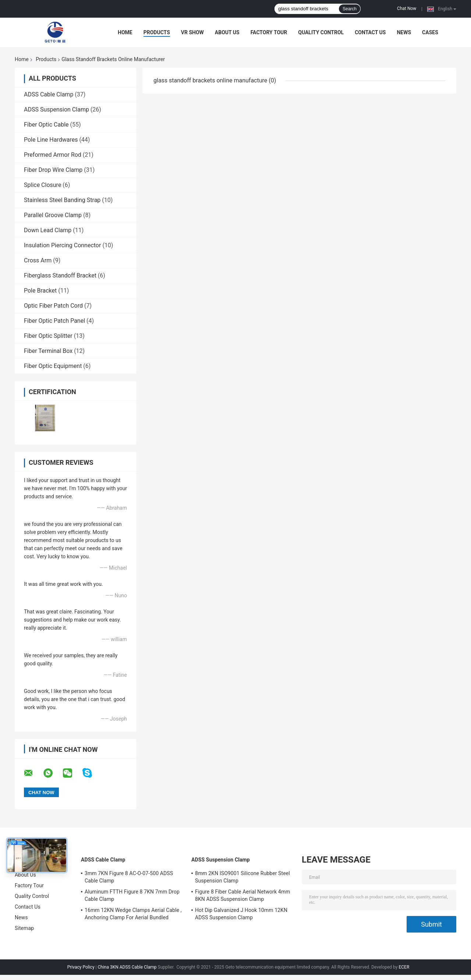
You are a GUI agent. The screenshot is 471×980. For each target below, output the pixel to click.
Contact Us (370, 32)
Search (350, 9)
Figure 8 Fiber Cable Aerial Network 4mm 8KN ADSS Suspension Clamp (242, 895)
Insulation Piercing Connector (62, 245)
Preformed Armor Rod (53, 155)
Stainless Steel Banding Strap (62, 200)
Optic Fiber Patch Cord (53, 306)
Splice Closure (43, 185)
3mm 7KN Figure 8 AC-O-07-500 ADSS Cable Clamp (129, 877)
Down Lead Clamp (48, 230)
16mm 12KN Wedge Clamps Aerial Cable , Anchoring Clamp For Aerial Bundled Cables (133, 915)
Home (125, 32)
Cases (430, 32)
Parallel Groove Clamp (53, 215)
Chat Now (407, 8)
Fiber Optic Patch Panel (54, 321)
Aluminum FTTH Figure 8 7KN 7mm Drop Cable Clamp (132, 895)
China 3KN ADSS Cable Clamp (127, 967)
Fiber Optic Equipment (53, 366)
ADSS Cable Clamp (49, 94)
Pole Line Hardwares (51, 140)
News (404, 32)
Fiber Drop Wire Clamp (53, 170)
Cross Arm (38, 260)
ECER (404, 967)
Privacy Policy (81, 967)
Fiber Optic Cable (46, 125)
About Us (227, 32)
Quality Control (321, 32)
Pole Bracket (40, 291)
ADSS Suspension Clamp (56, 109)
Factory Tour (269, 32)
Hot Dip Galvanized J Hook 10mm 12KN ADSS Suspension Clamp (241, 914)
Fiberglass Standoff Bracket (60, 275)
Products (157, 32)
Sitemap (24, 928)
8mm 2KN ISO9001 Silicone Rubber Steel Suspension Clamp (242, 877)
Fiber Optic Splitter (48, 336)
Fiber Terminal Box (48, 351)
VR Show (192, 32)
